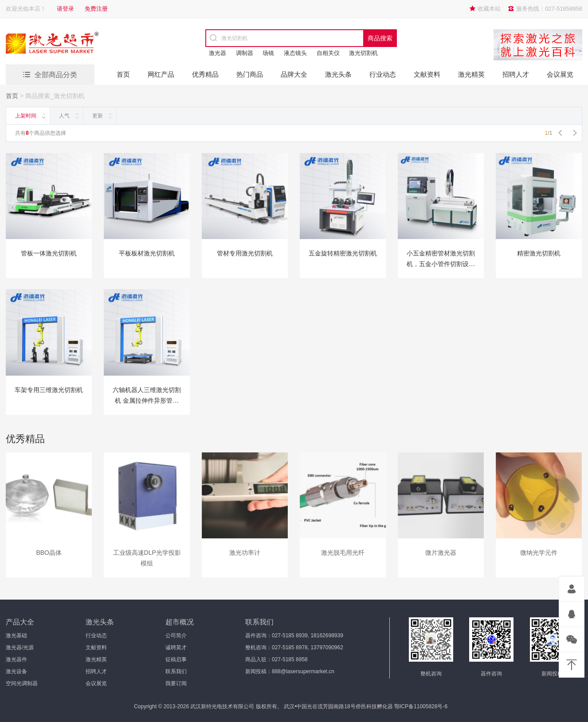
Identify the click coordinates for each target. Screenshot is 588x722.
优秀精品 (205, 74)
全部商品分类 (56, 75)
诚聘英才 (176, 647)
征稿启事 (176, 659)
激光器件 (16, 659)
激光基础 (16, 636)
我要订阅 (176, 683)
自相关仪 (328, 53)
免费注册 (96, 9)
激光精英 (471, 74)
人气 (64, 116)
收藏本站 (489, 9)
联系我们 (176, 671)
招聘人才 (516, 74)
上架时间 (26, 116)
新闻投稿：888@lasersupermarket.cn (290, 671)
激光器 (218, 53)
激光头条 (338, 74)
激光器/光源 (20, 647)
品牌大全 (294, 74)
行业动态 (383, 74)
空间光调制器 (22, 683)
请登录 (65, 9)
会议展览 (560, 74)
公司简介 (176, 636)
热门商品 (250, 74)
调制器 (245, 53)
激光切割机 (363, 53)
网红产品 (161, 74)
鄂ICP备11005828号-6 (421, 706)
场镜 (268, 53)
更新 (98, 116)
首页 (123, 74)
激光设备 (16, 671)
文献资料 (427, 74)
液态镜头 (295, 53)
